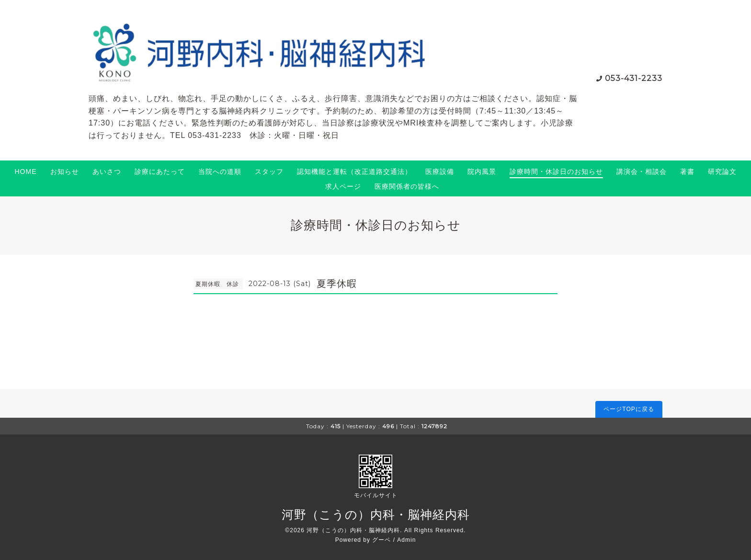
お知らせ (65, 171)
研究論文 (722, 171)
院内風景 (482, 171)
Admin (406, 540)
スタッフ (269, 171)
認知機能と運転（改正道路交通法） (354, 171)
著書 (687, 171)
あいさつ (107, 171)
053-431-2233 (634, 78)
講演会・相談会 (642, 171)
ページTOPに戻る (629, 409)
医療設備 (440, 171)
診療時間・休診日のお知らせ (556, 171)
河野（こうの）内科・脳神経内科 (376, 514)
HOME (26, 171)
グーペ (381, 540)
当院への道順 (220, 171)
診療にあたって (160, 171)
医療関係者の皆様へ (407, 186)
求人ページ (343, 186)
